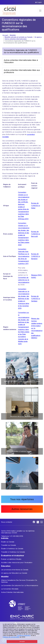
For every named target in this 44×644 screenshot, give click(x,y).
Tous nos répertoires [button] (22, 499)
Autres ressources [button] (22, 509)
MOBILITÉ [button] (5, 577)
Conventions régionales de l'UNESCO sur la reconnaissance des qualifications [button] (21, 51)
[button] (9, 11)
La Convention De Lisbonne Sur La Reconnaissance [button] (20, 585)
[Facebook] (34, 522)
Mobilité (13, 35)
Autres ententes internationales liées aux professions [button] (22, 71)
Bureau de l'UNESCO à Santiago (36, 299)
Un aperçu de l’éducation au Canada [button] (14, 573)
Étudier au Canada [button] (8, 542)
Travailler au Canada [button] (8, 545)
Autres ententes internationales (16, 39)
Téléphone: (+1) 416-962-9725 (12, 536)
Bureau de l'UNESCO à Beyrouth (36, 234)
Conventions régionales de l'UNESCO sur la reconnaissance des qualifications (19, 42)
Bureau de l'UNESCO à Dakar (36, 206)
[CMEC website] (22, 607)
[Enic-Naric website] (22, 617)
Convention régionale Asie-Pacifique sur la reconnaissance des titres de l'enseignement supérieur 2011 (24, 256)
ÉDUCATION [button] (6, 566)
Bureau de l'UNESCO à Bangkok (36, 256)
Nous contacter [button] (7, 522)
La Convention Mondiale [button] (10, 589)
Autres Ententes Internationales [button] (12, 592)
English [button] (40, 2)
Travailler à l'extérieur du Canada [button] (13, 552)
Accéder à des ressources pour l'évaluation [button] (17, 562)
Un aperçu (38, 37)
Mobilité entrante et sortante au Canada (18, 37)
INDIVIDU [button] (5, 538)
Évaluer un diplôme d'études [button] (11, 559)
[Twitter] (38, 522)
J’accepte (22, 642)
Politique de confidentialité (11, 637)
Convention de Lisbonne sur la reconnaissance (24, 280)
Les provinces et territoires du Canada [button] (15, 570)
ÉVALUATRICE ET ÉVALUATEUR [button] (13, 556)
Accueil (5, 35)
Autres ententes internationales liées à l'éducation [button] (21, 61)
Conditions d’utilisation (24, 635)
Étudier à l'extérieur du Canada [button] (12, 549)
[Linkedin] (42, 522)
